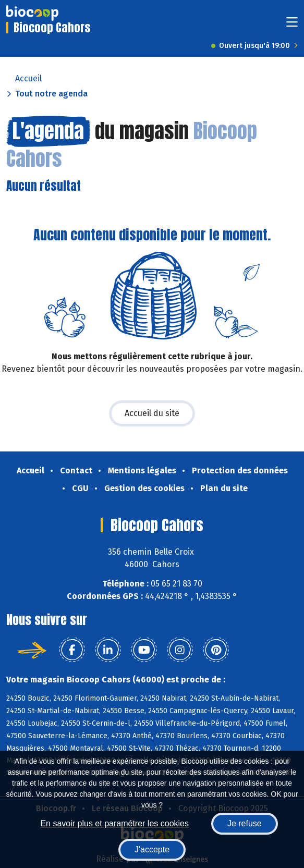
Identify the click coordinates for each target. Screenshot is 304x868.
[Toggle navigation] (292, 25)
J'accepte (152, 849)
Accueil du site (152, 413)
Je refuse (245, 823)
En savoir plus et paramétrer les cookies (114, 823)
